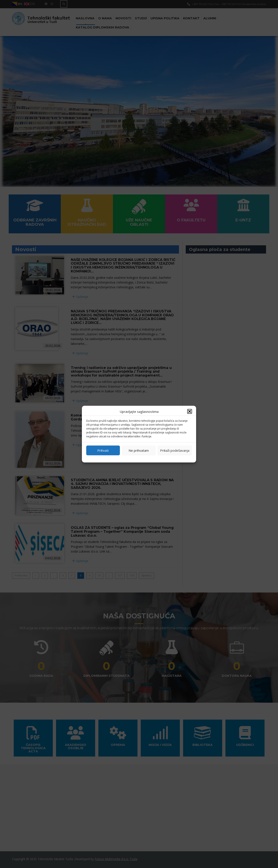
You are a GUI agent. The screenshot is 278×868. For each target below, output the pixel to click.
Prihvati (103, 450)
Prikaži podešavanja (175, 450)
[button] (190, 411)
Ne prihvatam (139, 450)
